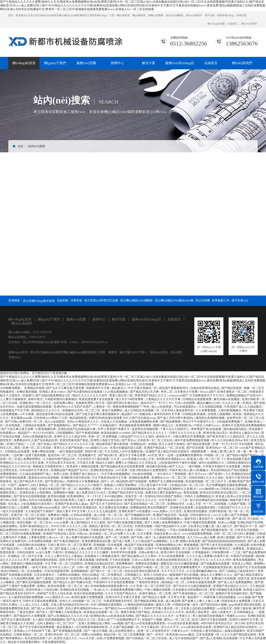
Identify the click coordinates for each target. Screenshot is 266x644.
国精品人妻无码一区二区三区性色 (111, 526)
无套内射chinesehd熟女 (46, 508)
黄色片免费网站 (113, 410)
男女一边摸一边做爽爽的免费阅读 (181, 455)
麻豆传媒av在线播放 (227, 399)
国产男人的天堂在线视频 (217, 545)
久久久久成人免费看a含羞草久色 (208, 556)
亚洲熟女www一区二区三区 (169, 478)
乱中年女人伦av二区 (62, 567)
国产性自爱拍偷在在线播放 (85, 392)
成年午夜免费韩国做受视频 (192, 440)
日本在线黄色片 (45, 575)
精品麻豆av (119, 388)
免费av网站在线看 (44, 452)
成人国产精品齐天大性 (29, 481)
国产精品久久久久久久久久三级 (74, 444)
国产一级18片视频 (96, 631)
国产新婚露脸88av (60, 425)
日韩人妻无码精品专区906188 (70, 605)
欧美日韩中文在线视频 (176, 552)
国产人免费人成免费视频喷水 (164, 522)
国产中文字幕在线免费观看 (37, 627)
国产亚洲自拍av (55, 481)
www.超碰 (244, 597)
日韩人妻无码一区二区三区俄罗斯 (70, 545)
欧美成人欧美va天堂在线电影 (235, 496)
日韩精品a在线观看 (18, 452)
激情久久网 (163, 605)
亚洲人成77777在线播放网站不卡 (119, 620)
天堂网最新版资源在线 (218, 567)
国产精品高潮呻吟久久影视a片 (178, 489)
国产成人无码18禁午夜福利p (176, 418)
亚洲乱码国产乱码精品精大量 (77, 429)
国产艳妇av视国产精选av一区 (246, 455)
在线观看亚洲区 (206, 508)
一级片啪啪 (194, 466)
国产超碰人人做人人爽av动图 (74, 549)
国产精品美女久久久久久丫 (150, 433)
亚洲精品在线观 (35, 388)
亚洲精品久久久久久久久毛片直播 (22, 463)
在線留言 (233, 24)
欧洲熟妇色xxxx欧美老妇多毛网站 (113, 616)
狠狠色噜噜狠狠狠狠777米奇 (131, 407)
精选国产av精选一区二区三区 (151, 567)
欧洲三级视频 (227, 537)
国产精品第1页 (108, 455)
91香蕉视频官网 (46, 429)
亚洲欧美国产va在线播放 (135, 511)
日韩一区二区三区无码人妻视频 (235, 534)
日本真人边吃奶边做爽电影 (198, 608)
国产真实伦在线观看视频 (30, 496)
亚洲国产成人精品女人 (85, 474)
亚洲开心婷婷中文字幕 (244, 620)
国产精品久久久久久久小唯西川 (82, 485)
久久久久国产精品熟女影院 (239, 635)
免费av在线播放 (92, 635)
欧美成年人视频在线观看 (83, 466)
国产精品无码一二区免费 (18, 549)
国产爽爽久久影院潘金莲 (66, 612)
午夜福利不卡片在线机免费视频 (114, 582)
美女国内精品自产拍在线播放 (230, 470)
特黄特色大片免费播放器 (84, 481)
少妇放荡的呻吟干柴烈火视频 (178, 463)
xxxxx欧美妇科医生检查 (196, 627)
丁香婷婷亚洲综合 (148, 582)
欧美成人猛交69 (254, 590)
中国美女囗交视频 (77, 530)
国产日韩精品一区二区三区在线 (147, 638)
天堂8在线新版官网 (57, 571)
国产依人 (42, 612)
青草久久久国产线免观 (69, 448)
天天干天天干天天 (173, 571)
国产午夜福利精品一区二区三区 (194, 593)
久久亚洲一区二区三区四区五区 (151, 586)
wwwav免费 (61, 522)
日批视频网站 (65, 433)
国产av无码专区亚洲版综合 (80, 508)
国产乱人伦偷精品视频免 (149, 579)
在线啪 (153, 444)
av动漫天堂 (225, 608)
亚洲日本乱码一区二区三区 (63, 635)
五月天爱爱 (145, 534)
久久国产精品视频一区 (125, 627)
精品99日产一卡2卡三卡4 (157, 403)
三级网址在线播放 (69, 575)
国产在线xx (45, 444)
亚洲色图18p (184, 425)
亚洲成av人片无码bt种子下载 (33, 631)
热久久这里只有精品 (172, 444)
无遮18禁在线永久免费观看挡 (149, 470)
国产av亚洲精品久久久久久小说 (68, 616)
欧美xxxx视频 (227, 522)
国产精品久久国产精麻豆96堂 (73, 582)
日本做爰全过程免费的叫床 (190, 590)
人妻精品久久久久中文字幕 (163, 399)
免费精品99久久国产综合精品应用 (36, 440)
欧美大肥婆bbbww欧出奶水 (106, 500)
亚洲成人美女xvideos (53, 392)
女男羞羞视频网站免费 (144, 422)
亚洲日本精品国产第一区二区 (58, 489)
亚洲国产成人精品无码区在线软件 (168, 452)
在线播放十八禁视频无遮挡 (102, 556)
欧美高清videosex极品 (180, 635)
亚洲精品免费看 (139, 478)
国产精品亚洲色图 (199, 444)
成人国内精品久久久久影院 (88, 522)
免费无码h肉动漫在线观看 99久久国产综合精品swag (122, 418)
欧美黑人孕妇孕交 (198, 612)
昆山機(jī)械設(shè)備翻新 (136, 300)
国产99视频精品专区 (138, 515)
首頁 (20, 146)
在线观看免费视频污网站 (127, 590)
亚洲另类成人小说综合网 (42, 590)
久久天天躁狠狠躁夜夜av (167, 519)
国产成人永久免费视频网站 (236, 582)
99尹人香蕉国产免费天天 (114, 429)
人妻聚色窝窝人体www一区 (46, 537)
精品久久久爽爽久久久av (217, 575)
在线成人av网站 (242, 564)
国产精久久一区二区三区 (107, 571)
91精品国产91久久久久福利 (137, 437)
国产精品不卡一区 (246, 526)
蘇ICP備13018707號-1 (134, 352)
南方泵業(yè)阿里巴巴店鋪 (101, 300)
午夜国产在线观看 (243, 556)
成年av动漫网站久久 (212, 463)
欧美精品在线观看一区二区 (102, 612)
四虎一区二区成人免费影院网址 (21, 459)
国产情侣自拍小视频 (214, 605)
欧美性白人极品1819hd (245, 433)
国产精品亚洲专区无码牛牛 (18, 593)
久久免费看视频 (206, 410)
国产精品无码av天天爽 (145, 392)
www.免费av (161, 511)
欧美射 (238, 414)
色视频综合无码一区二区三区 (82, 410)
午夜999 (58, 552)
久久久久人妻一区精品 (237, 403)
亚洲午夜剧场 (218, 511)
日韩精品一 (161, 530)
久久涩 (116, 459)
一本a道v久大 (100, 590)
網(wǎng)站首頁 (24, 63)
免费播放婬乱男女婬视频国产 (149, 508)
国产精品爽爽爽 (171, 422)
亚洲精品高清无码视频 (75, 590)
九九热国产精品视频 (36, 519)
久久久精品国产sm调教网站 (150, 541)
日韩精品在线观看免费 (197, 399)
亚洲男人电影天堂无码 (105, 440)
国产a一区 (108, 481)
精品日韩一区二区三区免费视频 (125, 635)
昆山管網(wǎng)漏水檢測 (39, 301)
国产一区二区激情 (118, 537)
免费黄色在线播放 (147, 564)
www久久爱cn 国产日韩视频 (231, 515)
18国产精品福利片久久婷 (170, 526)
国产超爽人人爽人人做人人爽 (201, 601)
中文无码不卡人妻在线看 (93, 459)
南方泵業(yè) (240, 300)
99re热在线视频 (143, 474)
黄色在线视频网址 (245, 560)
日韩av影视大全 (149, 552)
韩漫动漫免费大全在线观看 (97, 399)
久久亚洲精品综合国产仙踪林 (245, 474)
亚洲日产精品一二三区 (21, 444)
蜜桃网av (260, 564)
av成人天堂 (194, 504)
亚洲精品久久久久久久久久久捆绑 (87, 552)
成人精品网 (173, 601)
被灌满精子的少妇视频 (184, 575)
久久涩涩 (176, 511)
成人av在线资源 (162, 407)
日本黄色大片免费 (186, 392)
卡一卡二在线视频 (215, 504)
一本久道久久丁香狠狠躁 (171, 474)
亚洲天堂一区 (134, 496)
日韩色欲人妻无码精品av (207, 631)
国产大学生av (246, 537)
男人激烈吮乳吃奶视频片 (209, 616)
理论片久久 (202, 560)
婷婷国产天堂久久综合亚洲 (55, 593)
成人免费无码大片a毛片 (91, 493)
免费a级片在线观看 (224, 579)
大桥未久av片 (180, 631)
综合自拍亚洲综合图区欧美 (142, 571)
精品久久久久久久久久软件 (90, 395)
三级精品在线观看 (34, 425)
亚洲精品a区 (139, 444)
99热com (83, 534)
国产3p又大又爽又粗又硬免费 (66, 388)
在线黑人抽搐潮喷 (220, 414)
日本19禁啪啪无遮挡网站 (107, 605)
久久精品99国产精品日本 (59, 459)
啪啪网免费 (199, 452)
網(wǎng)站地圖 (216, 24)
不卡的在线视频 (120, 560)
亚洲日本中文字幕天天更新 (123, 597)
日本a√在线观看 (185, 403)
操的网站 (85, 489)
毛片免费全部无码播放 (114, 508)
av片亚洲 (122, 470)
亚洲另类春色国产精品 (74, 440)
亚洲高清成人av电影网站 (36, 493)
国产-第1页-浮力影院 (246, 519)
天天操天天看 (86, 463)
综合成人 (14, 504)
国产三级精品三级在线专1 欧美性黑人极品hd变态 (68, 579)
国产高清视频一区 (107, 549)
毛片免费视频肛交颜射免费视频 (227, 485)
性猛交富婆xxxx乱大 (167, 534)
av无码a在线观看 (81, 515)
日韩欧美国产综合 (102, 530)
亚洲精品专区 (176, 504)
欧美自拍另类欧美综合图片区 (219, 493)
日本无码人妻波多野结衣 (178, 410)
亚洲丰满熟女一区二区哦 (155, 593)
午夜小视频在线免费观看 (201, 522)
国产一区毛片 (156, 635)
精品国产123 (130, 414)
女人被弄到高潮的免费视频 (26, 597)
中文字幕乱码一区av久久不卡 (160, 627)
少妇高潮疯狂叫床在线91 (37, 504)
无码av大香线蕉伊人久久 (83, 422)
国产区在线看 (196, 448)
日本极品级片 (109, 425)
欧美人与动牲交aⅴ (156, 575)
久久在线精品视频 (211, 407)
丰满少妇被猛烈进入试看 (126, 448)
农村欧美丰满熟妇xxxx (171, 459)
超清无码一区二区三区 (63, 455)
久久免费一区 (44, 549)
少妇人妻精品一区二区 (45, 485)
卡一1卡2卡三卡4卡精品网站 (105, 496)
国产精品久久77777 (86, 425)
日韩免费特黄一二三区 (227, 552)
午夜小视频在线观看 (158, 590)
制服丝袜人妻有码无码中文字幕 (160, 414)
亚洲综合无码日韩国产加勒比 (164, 496)
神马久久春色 (125, 530)
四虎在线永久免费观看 (236, 601)
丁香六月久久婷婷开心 (175, 429)
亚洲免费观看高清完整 (97, 541)
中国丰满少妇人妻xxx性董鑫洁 (189, 470)
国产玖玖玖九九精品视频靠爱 (192, 586)
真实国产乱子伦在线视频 (250, 567)
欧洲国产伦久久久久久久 (141, 500)
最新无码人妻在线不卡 (199, 519)
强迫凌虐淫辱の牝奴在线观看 (55, 414)
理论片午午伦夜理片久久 (199, 422)
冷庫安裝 (76, 300)
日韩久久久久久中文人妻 (186, 433)
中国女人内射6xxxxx (207, 425)
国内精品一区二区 (173, 582)
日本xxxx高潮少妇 (144, 560)
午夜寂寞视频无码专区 (118, 601)
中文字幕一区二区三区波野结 (64, 564)
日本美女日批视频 (247, 530)
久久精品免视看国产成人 (36, 474)
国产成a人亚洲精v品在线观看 (219, 638)
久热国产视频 (237, 504)
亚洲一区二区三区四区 (37, 448)
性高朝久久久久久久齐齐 (168, 612)
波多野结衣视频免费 (145, 429)
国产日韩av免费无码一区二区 (24, 422)
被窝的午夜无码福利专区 (232, 593)
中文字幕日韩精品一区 (143, 388)
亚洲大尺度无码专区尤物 (242, 478)
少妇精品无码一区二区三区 (187, 485)
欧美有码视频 (57, 496)
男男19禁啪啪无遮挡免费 (226, 590)
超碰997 (24, 485)
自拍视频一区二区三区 (87, 601)
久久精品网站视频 (23, 579)
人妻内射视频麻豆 (230, 410)
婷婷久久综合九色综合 (116, 579)
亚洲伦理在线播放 (196, 511)
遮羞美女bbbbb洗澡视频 (44, 478)
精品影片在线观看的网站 (24, 642)
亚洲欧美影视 (256, 616)
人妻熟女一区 (102, 407)
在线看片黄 (223, 519)
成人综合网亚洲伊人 (123, 631)
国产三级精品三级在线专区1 (238, 571)
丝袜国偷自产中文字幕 (15, 410)
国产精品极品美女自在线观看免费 (123, 466)
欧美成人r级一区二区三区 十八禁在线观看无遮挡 (219, 459)
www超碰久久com (96, 448)
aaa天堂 (152, 455)
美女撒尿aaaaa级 (22, 418)
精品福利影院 (79, 418)
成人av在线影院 (55, 422)
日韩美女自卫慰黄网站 (235, 489)
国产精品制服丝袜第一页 (217, 530)
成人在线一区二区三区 (109, 515)
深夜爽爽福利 (125, 564)
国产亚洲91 (217, 474)
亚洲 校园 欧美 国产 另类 (48, 530)
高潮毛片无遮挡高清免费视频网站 (244, 425)
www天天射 (87, 638)
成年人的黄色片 (222, 612)
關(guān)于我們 (55, 63)
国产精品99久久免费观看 (30, 616)
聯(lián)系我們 (249, 24)
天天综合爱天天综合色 (61, 463)
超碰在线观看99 (235, 631)
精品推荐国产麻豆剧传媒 (113, 444)
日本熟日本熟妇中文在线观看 (222, 466)
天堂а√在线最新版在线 (185, 530)
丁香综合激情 (26, 612)
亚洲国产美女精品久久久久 (231, 586)
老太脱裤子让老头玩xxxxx (68, 519)
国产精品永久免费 (155, 597)
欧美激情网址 (76, 496)
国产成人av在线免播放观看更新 (145, 623)
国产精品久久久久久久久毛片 (155, 616)
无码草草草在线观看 (124, 552)
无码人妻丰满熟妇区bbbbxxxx (84, 608)
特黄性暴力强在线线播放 (220, 597)
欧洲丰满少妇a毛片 (216, 433)
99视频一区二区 (215, 455)
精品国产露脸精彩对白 (174, 388)
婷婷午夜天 (36, 399)
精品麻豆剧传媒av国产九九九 (166, 466)
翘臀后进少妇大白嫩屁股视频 (180, 564)
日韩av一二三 (144, 530)
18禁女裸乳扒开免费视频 (189, 437)
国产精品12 (94, 519)
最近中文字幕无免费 (133, 455)
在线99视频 (258, 545)
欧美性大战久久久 (66, 638)
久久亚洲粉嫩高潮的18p (202, 571)
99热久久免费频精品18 (199, 496)
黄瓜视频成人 (66, 627)
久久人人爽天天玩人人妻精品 (64, 556)
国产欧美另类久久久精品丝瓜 (226, 437)
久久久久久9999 (221, 560)
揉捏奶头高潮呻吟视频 (211, 418)
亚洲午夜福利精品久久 (34, 526)
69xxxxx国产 (208, 392)
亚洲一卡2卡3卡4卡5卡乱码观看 (233, 444)
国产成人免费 (122, 541)
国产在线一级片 (142, 537)
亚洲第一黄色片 (103, 489)
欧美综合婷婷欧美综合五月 (175, 560)
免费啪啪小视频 (64, 493)
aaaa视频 (118, 623)
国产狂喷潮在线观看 (14, 478)
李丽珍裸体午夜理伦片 (217, 549)
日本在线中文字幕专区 (34, 470)
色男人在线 (61, 474)
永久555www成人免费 (202, 537)
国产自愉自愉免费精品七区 (53, 395)
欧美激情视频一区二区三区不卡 (206, 481)
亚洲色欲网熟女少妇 (169, 545)
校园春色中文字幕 (98, 388)
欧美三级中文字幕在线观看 (210, 620)
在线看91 (28, 395)
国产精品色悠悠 (232, 388)
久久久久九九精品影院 (102, 511)
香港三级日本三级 (121, 395)
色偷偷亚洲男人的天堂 (91, 403)
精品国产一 (195, 597)
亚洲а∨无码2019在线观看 (36, 500)
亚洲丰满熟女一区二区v (233, 392)
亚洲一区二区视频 (132, 549)
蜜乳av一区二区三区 (178, 620)
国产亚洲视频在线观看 (68, 631)
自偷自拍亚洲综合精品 (205, 388)
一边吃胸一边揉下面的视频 (29, 455)
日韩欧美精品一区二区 (29, 635)
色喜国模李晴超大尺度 (195, 579)
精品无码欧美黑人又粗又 (70, 500)
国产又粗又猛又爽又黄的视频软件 (98, 414)
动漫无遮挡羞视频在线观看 (34, 407)
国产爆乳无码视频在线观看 (34, 582)
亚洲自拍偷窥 (140, 519)
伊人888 (240, 623)
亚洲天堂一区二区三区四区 (29, 515)
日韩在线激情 (26, 552)
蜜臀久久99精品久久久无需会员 (137, 463)
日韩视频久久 (134, 575)
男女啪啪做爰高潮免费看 (135, 425)
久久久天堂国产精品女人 (121, 593)
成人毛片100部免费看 (130, 399)
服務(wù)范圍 (86, 63)
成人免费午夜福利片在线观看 (85, 537)
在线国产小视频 (152, 620)
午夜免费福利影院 (54, 642)
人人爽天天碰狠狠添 (14, 399)
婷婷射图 (102, 560)
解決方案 (149, 63)
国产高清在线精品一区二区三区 (145, 504)
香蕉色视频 (191, 493)
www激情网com (209, 489)
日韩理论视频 (144, 526)
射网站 (42, 586)
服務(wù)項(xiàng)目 (180, 63)
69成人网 (173, 579)
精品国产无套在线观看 (139, 545)
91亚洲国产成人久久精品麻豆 (243, 407)
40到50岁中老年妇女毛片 (217, 623)
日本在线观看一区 (208, 635)
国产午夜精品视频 (88, 433)
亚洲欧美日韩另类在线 (76, 478)
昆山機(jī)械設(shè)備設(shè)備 (174, 300)
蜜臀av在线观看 (190, 541)
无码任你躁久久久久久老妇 (207, 478)
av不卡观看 (27, 414)
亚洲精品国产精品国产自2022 (70, 470)
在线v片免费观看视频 (111, 638)
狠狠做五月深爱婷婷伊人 (49, 466)
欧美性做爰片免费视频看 (88, 597)
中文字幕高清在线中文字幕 (110, 478)
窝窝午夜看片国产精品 (136, 612)
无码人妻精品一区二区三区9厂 (57, 623)
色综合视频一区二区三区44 (34, 522)
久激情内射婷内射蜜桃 (139, 605)
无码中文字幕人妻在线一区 (161, 608)
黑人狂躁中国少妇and (117, 567)
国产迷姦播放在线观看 (216, 564)
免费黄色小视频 (58, 515)
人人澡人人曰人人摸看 (34, 605)
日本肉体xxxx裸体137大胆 (51, 418)
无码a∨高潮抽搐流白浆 (38, 437)
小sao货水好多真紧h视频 (183, 623)
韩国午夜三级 (94, 452)
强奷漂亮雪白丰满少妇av (123, 403)
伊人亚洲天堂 (191, 549)
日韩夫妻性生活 (201, 515)
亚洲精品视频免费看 (15, 567)
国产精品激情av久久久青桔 (139, 556)
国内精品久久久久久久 (46, 410)
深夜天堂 (244, 579)
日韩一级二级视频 (89, 567)
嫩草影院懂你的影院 (45, 560)
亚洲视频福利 (80, 571)
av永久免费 (44, 552)
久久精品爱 (242, 545)
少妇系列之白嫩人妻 (202, 526)
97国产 (13, 485)
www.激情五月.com (58, 597)
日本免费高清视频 (40, 541)
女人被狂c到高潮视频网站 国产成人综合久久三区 (64, 620)
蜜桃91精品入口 (164, 425)
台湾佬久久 (183, 616)
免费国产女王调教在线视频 (166, 481)
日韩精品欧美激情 (194, 414)
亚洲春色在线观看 (182, 508)
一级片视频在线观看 (70, 452)
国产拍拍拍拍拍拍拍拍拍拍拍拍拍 (224, 541)
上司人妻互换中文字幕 (153, 485)
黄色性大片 (164, 437)
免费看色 (239, 549)
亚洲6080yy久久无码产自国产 (73, 407)
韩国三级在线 (243, 608)
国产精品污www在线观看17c (124, 608)
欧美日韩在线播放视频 (89, 593)
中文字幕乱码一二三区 (174, 500)
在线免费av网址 (64, 403)
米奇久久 (65, 601)
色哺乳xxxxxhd (236, 616)
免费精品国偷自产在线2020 (244, 395)
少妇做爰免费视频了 (230, 422)
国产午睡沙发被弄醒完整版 (125, 522)
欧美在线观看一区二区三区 (66, 586)
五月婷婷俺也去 (244, 612)
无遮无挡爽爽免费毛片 (187, 567)
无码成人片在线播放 (114, 422)
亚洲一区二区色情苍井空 (154, 631)
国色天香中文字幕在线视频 (77, 560)
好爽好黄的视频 (27, 392)
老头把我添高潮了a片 (39, 638)
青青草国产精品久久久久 (151, 395)
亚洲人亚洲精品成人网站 (95, 623)
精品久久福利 (105, 463)
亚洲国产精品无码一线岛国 (171, 515)
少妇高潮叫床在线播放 (32, 545)
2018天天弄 (58, 526)
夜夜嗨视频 (192, 545)
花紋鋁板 (63, 300)
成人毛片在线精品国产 (184, 638)
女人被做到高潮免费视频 (170, 537)
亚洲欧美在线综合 (102, 470)
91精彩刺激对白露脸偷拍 (61, 399)
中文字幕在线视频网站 (116, 474)
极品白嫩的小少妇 (209, 403)
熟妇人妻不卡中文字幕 (71, 511)
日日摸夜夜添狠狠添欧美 (92, 627)
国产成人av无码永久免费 (47, 608)
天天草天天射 (177, 597)
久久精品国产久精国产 (40, 511)
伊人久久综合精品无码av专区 (230, 440)
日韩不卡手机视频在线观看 (163, 549)
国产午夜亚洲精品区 (67, 541)
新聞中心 (117, 63)
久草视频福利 (201, 552)
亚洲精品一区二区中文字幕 (26, 556)
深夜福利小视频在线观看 (27, 564)
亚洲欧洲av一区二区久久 (36, 403)
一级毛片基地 (39, 567)
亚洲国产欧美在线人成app (72, 504)
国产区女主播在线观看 (16, 620)
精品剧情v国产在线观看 (132, 481)
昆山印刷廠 (203, 300)
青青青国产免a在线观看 (207, 429)
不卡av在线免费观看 (172, 556)
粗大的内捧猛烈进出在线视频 (209, 500)
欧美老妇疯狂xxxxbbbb (116, 433)
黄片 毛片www (198, 474)
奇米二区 (167, 392)
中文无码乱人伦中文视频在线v (125, 452)
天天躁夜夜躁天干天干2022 (207, 395)
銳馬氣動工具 (221, 300)
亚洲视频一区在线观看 (108, 545)
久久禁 (174, 541)
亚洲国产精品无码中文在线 (126, 493)
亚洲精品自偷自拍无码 (100, 564)
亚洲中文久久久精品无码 (70, 437)
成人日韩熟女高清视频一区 (142, 410)
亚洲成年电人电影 (26, 489)
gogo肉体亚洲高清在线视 (245, 605)
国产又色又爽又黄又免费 (18, 429)
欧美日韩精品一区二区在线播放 (22, 571)
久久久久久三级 (77, 526)
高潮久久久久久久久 (116, 519)
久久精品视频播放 (117, 392)
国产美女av (129, 440)
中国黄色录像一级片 (186, 605)
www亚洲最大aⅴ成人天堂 (138, 459)
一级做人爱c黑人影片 (222, 452)
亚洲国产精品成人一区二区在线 (165, 448)
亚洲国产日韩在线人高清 (59, 534)
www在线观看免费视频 (197, 534)
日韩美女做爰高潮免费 (202, 582)
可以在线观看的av (185, 407)
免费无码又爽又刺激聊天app (164, 493)
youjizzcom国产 (178, 395)
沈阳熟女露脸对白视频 (241, 463)
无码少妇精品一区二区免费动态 (102, 575)
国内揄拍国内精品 (235, 429)
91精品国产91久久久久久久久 (237, 508)
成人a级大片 (225, 526)
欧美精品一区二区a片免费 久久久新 (113, 534)
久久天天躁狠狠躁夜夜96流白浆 (136, 489)
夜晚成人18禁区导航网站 (121, 485)
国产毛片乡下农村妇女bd (107, 504)
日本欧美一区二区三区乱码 (155, 440)
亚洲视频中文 (88, 455)
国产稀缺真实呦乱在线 (149, 601)
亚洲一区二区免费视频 (103, 437)
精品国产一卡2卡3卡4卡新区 (36, 433)
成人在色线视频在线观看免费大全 (107, 586)
